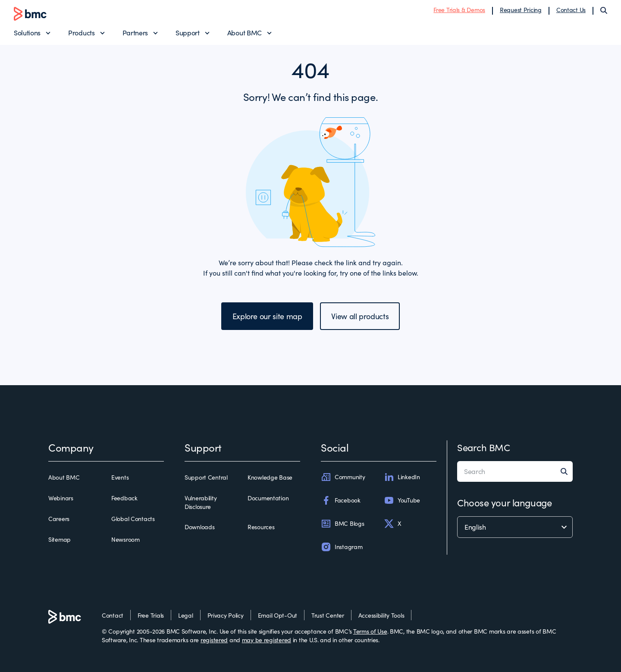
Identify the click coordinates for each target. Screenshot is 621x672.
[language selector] (515, 527)
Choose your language (504, 502)
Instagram (342, 547)
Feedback (124, 498)
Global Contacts (133, 519)
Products (81, 33)
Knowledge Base (270, 477)
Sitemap (60, 539)
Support (188, 33)
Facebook (341, 500)
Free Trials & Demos (459, 10)
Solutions (27, 33)
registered (214, 640)
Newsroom (125, 539)
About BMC (245, 33)
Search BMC (484, 447)
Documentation (268, 498)
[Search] (604, 10)
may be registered (267, 640)
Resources (261, 527)
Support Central (206, 477)
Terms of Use (370, 631)
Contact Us (571, 10)
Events (120, 477)
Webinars (61, 498)
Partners (135, 33)
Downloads (199, 527)
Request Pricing (521, 10)
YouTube (402, 500)
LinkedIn (402, 477)
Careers (59, 519)
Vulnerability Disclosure (201, 502)
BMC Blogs (342, 524)
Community (343, 477)
